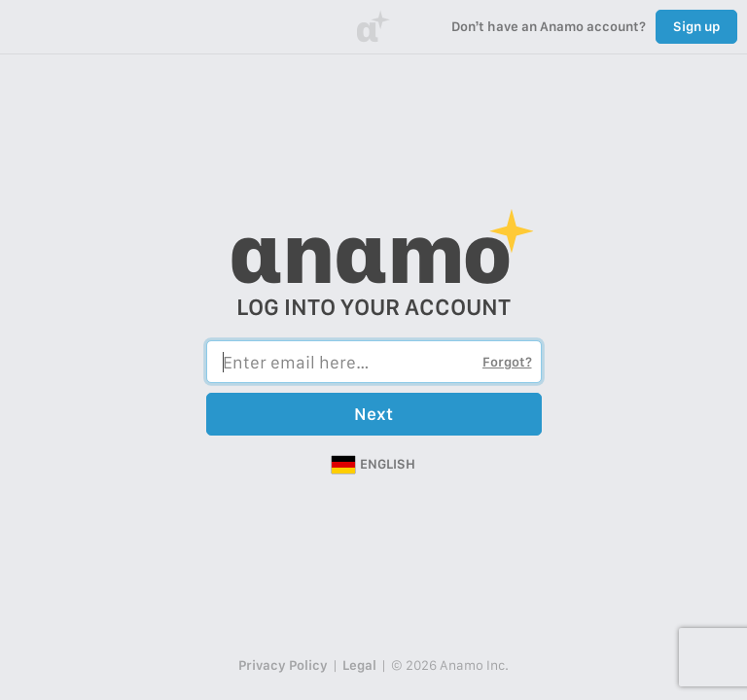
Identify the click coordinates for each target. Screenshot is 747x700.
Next (373, 414)
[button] (373, 465)
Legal (359, 665)
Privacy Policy (283, 665)
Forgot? (507, 362)
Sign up (696, 26)
